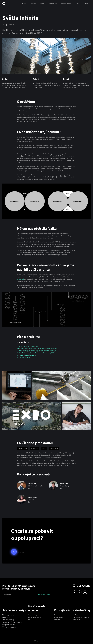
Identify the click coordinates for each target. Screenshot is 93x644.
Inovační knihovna (67, 4)
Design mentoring (8, 625)
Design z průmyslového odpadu (27, 355)
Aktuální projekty (8, 620)
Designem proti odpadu (24, 357)
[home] (5, 4)
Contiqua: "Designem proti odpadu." (28, 346)
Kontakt (86, 4)
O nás (24, 4)
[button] (33, 4)
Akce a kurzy (53, 4)
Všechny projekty (8, 615)
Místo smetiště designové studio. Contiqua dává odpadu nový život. (37, 349)
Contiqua (76, 615)
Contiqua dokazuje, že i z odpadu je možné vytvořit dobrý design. (37, 351)
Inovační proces (8, 617)
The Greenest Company (81, 617)
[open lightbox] (16, 386)
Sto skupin (76, 620)
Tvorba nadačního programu (12, 622)
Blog (78, 4)
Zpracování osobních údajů (52, 641)
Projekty (42, 4)
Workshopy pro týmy (9, 627)
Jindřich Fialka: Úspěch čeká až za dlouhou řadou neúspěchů (35, 353)
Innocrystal (20, 279)
